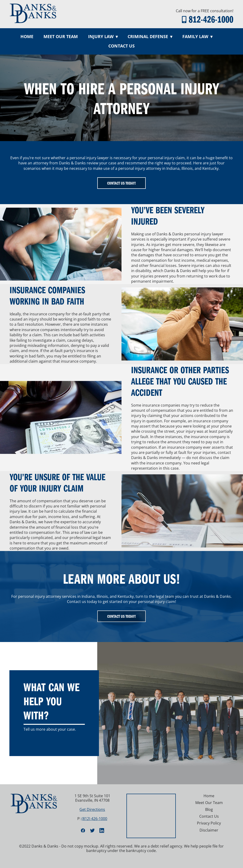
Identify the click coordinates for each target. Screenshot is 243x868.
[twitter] (92, 830)
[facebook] (83, 830)
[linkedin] (102, 830)
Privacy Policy (209, 823)
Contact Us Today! (121, 183)
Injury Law (103, 36)
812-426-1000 (211, 19)
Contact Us (121, 46)
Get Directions (92, 809)
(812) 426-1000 (94, 819)
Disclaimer (209, 830)
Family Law (197, 36)
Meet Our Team (61, 36)
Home (27, 36)
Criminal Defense (150, 36)
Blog (209, 809)
